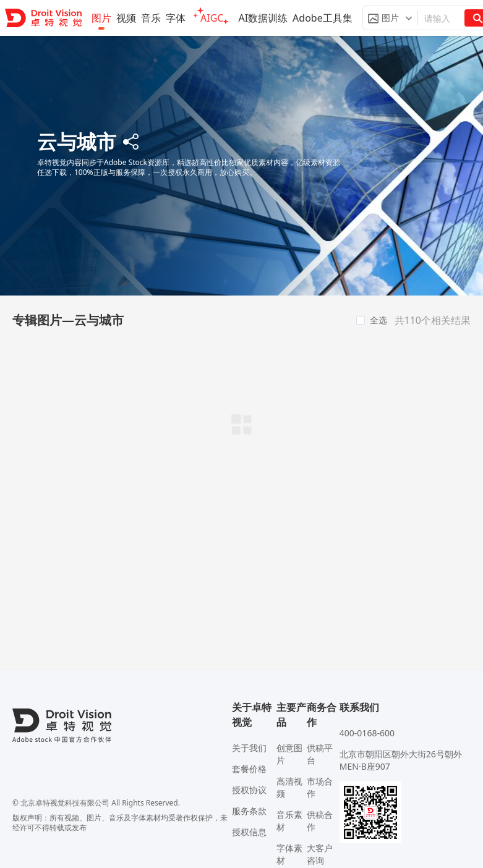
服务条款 (249, 811)
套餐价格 (249, 769)
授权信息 (249, 832)
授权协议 (249, 790)
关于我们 (249, 748)
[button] (390, 18)
